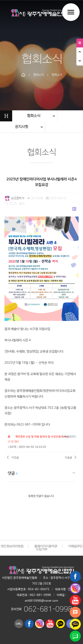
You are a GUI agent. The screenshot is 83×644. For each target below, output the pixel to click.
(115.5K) (38, 439)
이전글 (13, 457)
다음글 (71, 457)
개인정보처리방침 (12, 546)
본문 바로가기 (0, 0)
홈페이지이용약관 (46, 546)
